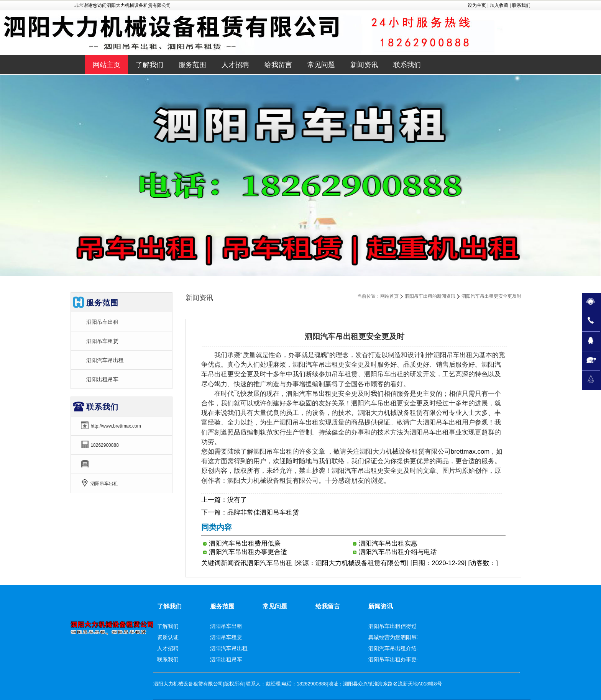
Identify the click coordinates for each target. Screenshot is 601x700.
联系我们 (521, 5)
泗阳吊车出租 (102, 322)
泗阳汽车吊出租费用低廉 (245, 543)
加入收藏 (499, 5)
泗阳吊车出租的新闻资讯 (430, 296)
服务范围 (222, 606)
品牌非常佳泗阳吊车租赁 (263, 512)
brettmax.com (470, 452)
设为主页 (477, 5)
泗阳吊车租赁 (102, 341)
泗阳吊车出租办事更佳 (395, 659)
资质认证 (168, 637)
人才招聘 (168, 648)
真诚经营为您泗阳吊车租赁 (401, 637)
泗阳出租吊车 (102, 379)
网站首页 (389, 296)
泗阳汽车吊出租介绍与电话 (398, 552)
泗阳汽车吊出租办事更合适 (248, 552)
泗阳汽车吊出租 (105, 360)
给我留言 (328, 606)
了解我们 (169, 606)
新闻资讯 (234, 563)
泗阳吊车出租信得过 (392, 626)
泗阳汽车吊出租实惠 (388, 543)
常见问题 (275, 606)
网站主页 (107, 65)
